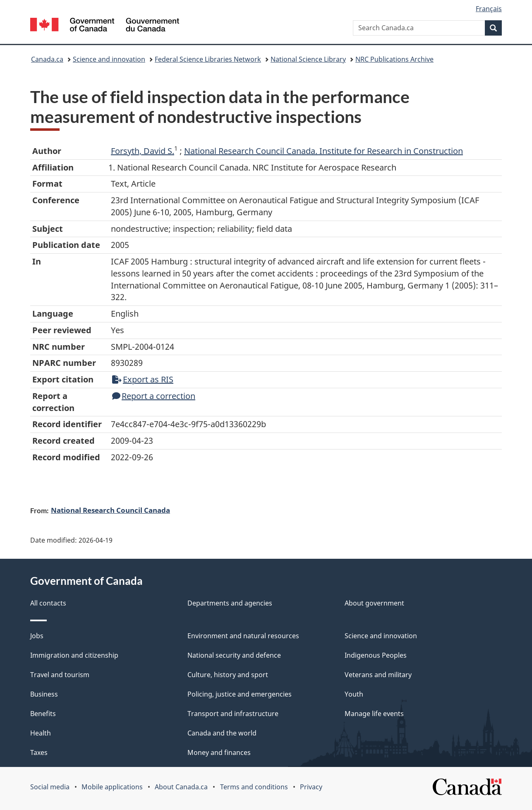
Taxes (39, 752)
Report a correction (154, 396)
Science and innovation (109, 59)
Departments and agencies (230, 603)
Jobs (37, 636)
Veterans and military (378, 675)
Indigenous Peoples (376, 655)
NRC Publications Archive (394, 59)
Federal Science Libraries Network (208, 59)
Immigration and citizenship (74, 655)
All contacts (48, 603)
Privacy (311, 787)
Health (41, 733)
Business (44, 694)
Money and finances (219, 752)
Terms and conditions (254, 787)
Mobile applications (112, 787)
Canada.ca (47, 59)
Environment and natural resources (243, 636)
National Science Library (308, 59)
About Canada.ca (181, 787)
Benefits (43, 714)
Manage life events (374, 714)
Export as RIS (143, 379)
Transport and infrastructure (233, 714)
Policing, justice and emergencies (240, 694)
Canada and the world (222, 733)
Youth (354, 694)
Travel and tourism (60, 675)
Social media (50, 787)
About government (374, 603)
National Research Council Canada (110, 510)
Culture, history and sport (228, 675)
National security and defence (234, 655)
